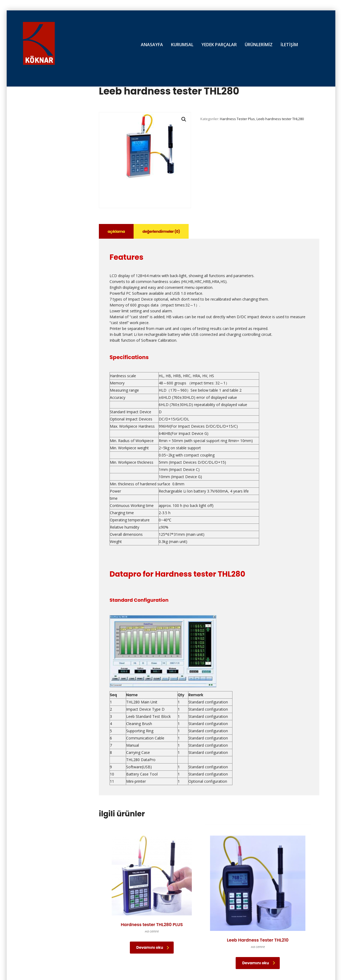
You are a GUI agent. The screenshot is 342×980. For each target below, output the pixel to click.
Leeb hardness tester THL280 (280, 119)
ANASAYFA (152, 45)
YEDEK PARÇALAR (219, 45)
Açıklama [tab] (117, 231)
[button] (184, 119)
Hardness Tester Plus (237, 119)
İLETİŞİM (289, 45)
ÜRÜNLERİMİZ (259, 45)
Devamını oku (136, 930)
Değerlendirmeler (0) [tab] (163, 231)
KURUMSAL (182, 45)
